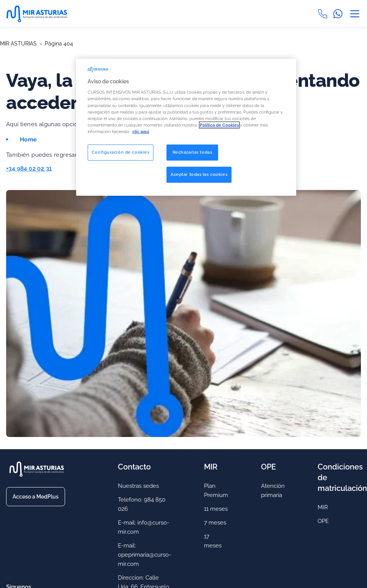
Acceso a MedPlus (36, 497)
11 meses (216, 509)
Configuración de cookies (121, 152)
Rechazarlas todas (192, 152)
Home (29, 140)
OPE (323, 521)
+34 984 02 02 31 (29, 169)
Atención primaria (273, 491)
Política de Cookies (219, 125)
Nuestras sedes (138, 486)
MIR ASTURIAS (18, 44)
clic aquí (141, 132)
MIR (323, 507)
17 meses (213, 541)
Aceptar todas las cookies (199, 174)
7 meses (215, 523)
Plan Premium (216, 491)
